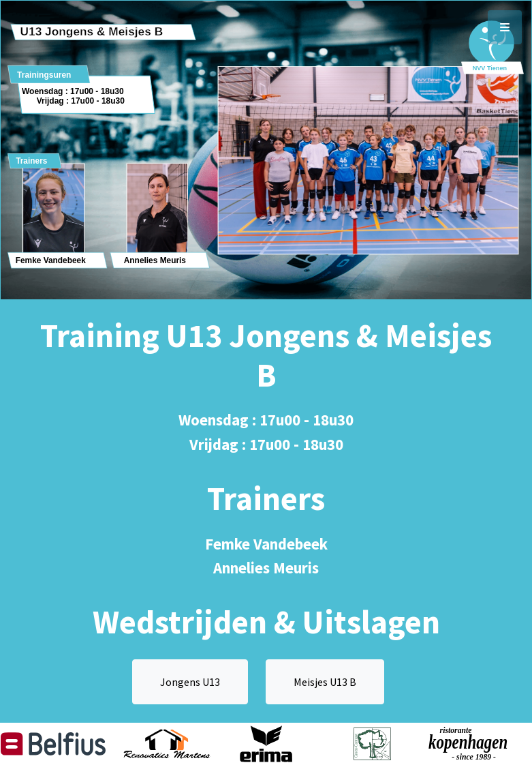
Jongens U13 (190, 682)
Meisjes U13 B (325, 682)
